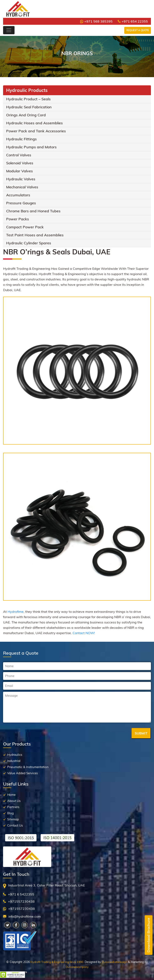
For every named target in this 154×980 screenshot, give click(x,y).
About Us (14, 801)
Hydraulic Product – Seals (28, 99)
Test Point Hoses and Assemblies (35, 235)
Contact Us (15, 825)
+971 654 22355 (133, 21)
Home (11, 795)
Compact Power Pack (25, 227)
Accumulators (18, 195)
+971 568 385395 (96, 21)
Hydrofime (16, 612)
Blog (10, 813)
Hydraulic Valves (21, 179)
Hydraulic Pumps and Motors (31, 147)
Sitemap (13, 819)
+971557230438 (21, 901)
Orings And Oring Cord (26, 115)
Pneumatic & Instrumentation (28, 767)
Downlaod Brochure (149, 935)
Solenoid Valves (20, 163)
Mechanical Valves (22, 187)
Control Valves (19, 155)
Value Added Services (22, 773)
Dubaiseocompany (77, 967)
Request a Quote (138, 30)
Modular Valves (19, 171)
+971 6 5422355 (21, 894)
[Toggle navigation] (9, 30)
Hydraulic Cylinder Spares (29, 243)
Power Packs (18, 219)
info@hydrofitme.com (25, 916)
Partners (13, 807)
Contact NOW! (84, 633)
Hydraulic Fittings (21, 139)
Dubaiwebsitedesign (114, 962)
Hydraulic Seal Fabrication (29, 107)
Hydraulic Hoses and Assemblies (34, 123)
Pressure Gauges (21, 203)
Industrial (14, 761)
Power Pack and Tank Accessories (36, 131)
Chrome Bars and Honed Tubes (33, 211)
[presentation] (34, 734)
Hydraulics (15, 755)
